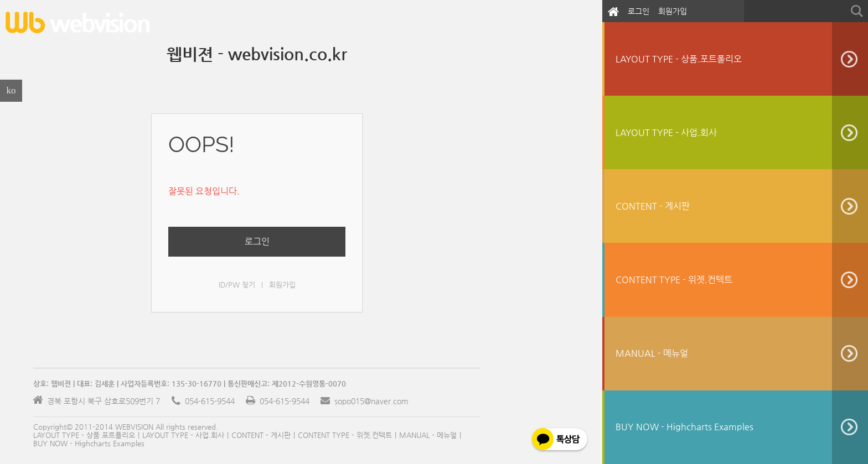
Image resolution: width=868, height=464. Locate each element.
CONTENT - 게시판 (261, 435)
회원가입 (673, 11)
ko (11, 90)
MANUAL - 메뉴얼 (428, 435)
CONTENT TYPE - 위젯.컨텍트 (345, 435)
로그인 (639, 11)
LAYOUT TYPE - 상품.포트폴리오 (84, 435)
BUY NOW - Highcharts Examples (89, 443)
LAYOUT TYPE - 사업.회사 (183, 435)
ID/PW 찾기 (237, 285)
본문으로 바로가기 (0, 4)
